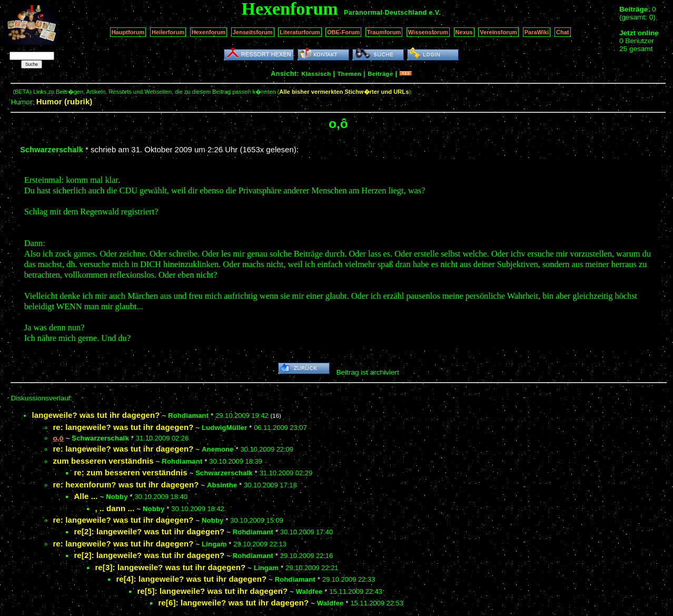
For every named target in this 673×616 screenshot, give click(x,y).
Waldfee (309, 591)
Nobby (117, 497)
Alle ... (86, 496)
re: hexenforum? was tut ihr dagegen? (126, 485)
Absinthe (222, 485)
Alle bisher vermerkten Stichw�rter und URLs (344, 92)
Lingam (214, 544)
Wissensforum (428, 32)
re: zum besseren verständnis (130, 472)
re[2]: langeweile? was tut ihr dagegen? (149, 531)
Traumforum (384, 32)
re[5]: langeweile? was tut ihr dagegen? (212, 591)
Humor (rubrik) (65, 101)
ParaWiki (537, 32)
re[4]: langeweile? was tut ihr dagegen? (191, 579)
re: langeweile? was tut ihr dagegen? (123, 427)
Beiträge (380, 74)
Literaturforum (300, 32)
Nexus (464, 32)
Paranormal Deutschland (385, 13)
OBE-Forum (343, 32)
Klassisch (316, 74)
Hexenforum (209, 32)
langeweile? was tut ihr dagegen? (96, 415)
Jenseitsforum (253, 32)
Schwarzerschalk (52, 150)
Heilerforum (168, 32)
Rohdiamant (188, 415)
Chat (563, 32)
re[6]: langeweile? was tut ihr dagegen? (233, 603)
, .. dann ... (115, 508)
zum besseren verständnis (103, 461)
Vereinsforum (498, 32)
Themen (349, 74)
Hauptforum (128, 32)
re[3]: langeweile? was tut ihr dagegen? (170, 567)
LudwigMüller (224, 428)
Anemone (218, 449)
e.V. (435, 13)
